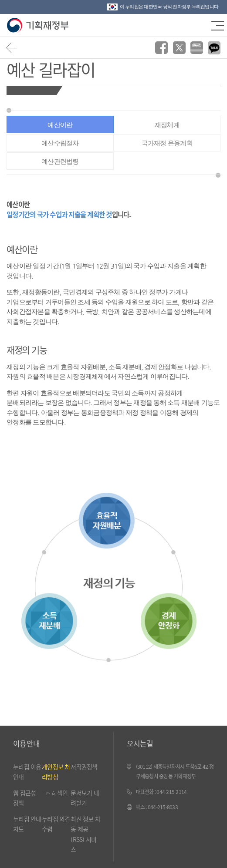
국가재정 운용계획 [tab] (167, 143)
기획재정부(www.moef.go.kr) (38, 25)
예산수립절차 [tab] (60, 143)
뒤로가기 (12, 48)
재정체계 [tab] (167, 125)
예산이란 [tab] (60, 125)
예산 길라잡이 (51, 69)
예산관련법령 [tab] (60, 161)
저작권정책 (84, 767)
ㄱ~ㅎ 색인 (55, 793)
